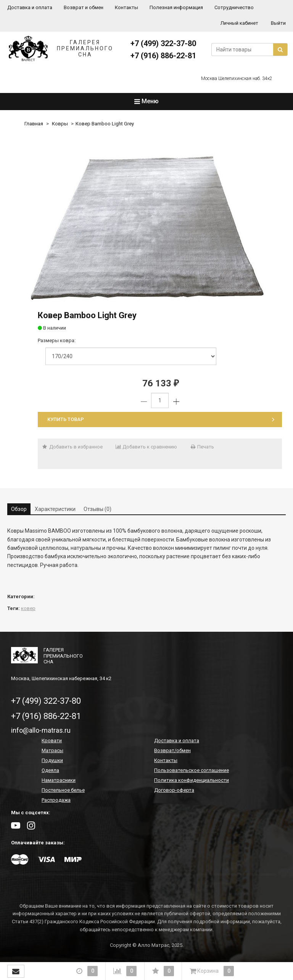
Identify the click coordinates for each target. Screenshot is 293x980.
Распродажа (56, 800)
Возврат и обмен (84, 7)
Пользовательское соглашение (192, 770)
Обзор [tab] (19, 509)
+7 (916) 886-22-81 (163, 56)
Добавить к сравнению (146, 447)
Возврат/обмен (172, 750)
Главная (34, 124)
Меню (146, 101)
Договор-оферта (174, 790)
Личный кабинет (239, 23)
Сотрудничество (234, 7)
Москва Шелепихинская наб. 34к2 (237, 78)
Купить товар (161, 419)
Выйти (278, 23)
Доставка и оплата (30, 7)
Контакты (126, 7)
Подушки (52, 760)
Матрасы (52, 750)
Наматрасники (59, 780)
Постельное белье (63, 790)
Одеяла (50, 770)
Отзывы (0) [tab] (97, 509)
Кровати (52, 741)
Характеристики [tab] (55, 509)
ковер (28, 608)
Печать (202, 447)
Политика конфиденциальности (192, 780)
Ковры (60, 124)
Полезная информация (176, 7)
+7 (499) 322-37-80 (163, 43)
